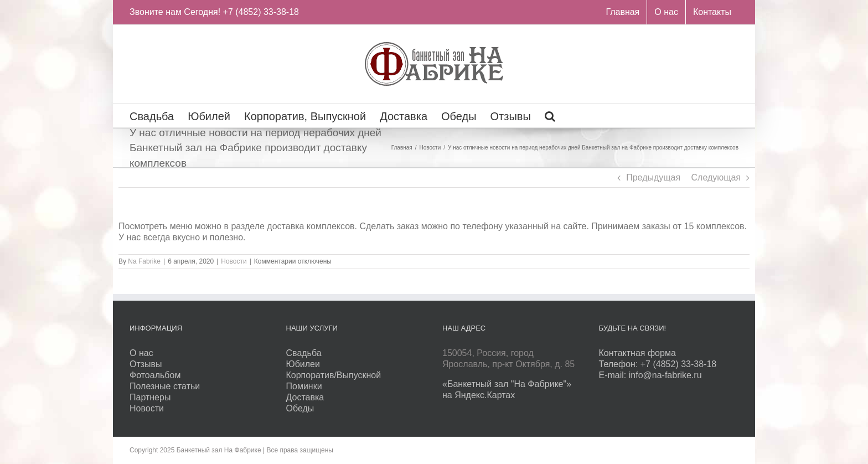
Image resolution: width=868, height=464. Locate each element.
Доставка (305, 397)
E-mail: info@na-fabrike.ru (650, 375)
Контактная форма (637, 353)
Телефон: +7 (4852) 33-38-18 (658, 364)
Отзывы (146, 364)
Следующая (716, 177)
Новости (234, 261)
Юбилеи (303, 364)
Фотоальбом (155, 375)
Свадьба (304, 353)
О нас (141, 353)
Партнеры (150, 397)
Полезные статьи (165, 386)
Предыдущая (653, 177)
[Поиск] (550, 115)
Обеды (300, 408)
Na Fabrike (144, 261)
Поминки (304, 386)
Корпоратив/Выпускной (334, 375)
